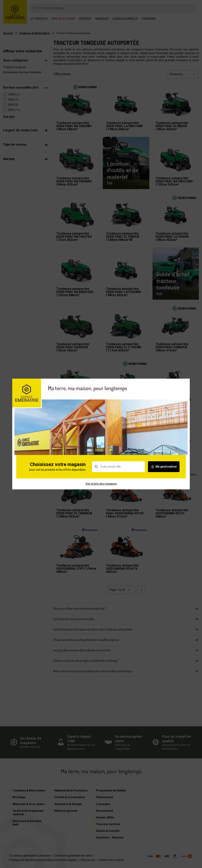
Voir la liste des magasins (101, 489)
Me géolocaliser (164, 472)
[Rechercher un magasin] (118, 472)
